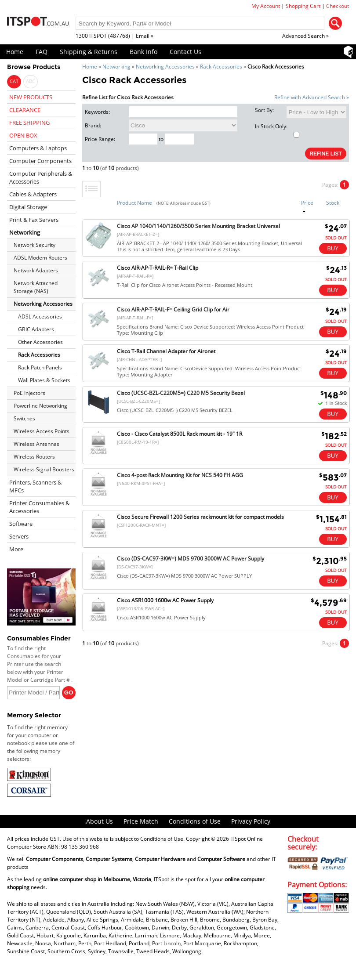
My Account (266, 6)
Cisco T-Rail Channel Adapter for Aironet (166, 351)
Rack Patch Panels (40, 367)
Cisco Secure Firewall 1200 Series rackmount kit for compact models (200, 517)
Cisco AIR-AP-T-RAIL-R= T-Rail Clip (158, 268)
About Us (100, 821)
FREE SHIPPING (29, 123)
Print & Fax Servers (34, 220)
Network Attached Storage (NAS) (36, 287)
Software (21, 524)
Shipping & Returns (89, 52)
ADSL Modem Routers (40, 258)
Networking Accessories (165, 67)
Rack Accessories (221, 67)
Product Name (134, 203)
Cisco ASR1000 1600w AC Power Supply (165, 600)
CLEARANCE (25, 110)
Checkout (338, 6)
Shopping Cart (303, 6)
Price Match (141, 821)
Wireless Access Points (42, 431)
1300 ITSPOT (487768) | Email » (114, 36)
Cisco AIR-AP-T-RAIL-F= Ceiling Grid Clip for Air (173, 309)
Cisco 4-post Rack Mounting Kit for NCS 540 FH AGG (180, 475)
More (16, 549)
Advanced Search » (305, 36)
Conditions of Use (195, 821)
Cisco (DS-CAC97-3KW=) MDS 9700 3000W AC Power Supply (191, 559)
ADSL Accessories (40, 316)
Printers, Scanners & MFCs (35, 486)
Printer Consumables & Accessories (39, 507)
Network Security (35, 245)
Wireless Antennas (36, 444)
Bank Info (143, 52)
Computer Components (40, 161)
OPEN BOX (23, 135)
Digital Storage (28, 207)
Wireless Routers (34, 457)
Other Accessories (40, 342)
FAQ (42, 52)
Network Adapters (36, 270)
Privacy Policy (251, 821)
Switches (24, 418)
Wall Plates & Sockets (44, 380)
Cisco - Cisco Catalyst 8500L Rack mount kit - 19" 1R (180, 434)
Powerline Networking (40, 406)
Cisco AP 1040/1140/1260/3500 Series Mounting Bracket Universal (198, 226)
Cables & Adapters (33, 194)
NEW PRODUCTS (31, 97)
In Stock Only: (277, 130)
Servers (19, 536)
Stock (333, 203)
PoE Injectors (29, 393)
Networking (116, 67)
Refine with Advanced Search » (312, 97)
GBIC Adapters (36, 329)
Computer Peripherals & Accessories (41, 177)
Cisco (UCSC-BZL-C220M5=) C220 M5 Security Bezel (181, 393)
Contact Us (185, 52)
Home (15, 52)
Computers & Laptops (38, 148)
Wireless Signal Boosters (44, 469)
